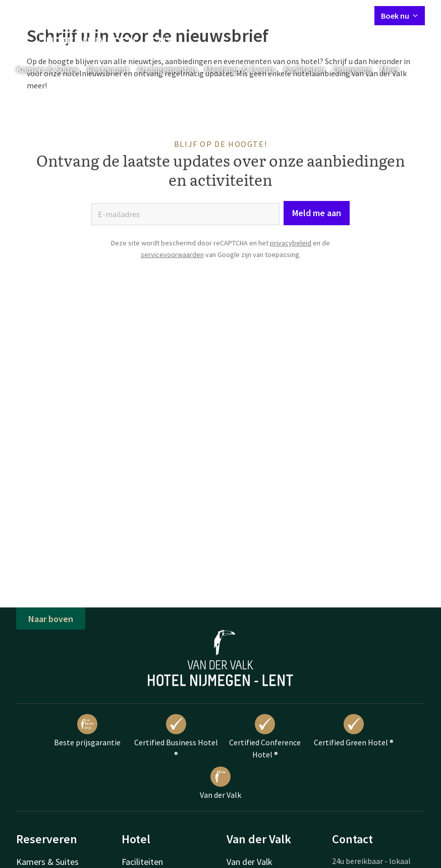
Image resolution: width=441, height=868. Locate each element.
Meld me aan (317, 213)
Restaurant (108, 69)
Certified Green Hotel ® (354, 731)
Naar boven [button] (51, 619)
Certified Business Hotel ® (176, 737)
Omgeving (352, 69)
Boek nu (400, 16)
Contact (254, 15)
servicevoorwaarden (172, 254)
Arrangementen (167, 69)
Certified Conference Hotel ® (265, 737)
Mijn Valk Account (306, 15)
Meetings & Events (240, 69)
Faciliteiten (304, 69)
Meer (397, 69)
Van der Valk (220, 783)
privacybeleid (291, 243)
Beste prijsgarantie (87, 731)
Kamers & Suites (47, 69)
